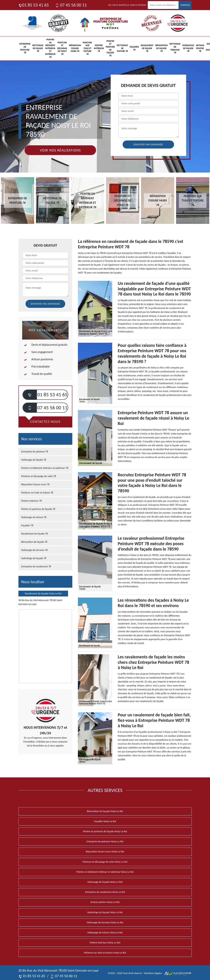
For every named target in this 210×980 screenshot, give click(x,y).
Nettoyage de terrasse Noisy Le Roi (105, 922)
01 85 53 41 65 (34, 5)
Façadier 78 (134, 48)
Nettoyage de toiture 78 (122, 48)
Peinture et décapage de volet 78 (62, 48)
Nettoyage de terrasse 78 (175, 48)
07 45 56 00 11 (71, 5)
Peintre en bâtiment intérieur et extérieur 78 (50, 48)
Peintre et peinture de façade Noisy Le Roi (105, 831)
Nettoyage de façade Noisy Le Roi (105, 882)
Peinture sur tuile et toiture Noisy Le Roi (105, 953)
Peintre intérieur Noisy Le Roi (105, 943)
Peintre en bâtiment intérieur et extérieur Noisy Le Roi (105, 872)
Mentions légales (153, 973)
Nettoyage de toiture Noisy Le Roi (105, 933)
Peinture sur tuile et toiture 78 (87, 48)
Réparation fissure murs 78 (75, 48)
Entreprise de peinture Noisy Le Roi (105, 841)
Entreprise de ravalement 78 (36, 566)
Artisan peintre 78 (200, 48)
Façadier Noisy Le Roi (105, 821)
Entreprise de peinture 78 (25, 48)
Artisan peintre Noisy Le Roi (105, 902)
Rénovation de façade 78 (161, 48)
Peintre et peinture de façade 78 (110, 48)
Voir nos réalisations (60, 150)
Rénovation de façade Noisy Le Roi (105, 811)
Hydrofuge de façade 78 (188, 48)
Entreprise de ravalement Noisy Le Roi (105, 892)
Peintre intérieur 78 (99, 48)
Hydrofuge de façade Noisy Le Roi (105, 912)
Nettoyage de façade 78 (38, 48)
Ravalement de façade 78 (147, 48)
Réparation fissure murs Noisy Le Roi (105, 852)
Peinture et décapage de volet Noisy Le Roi (105, 862)
